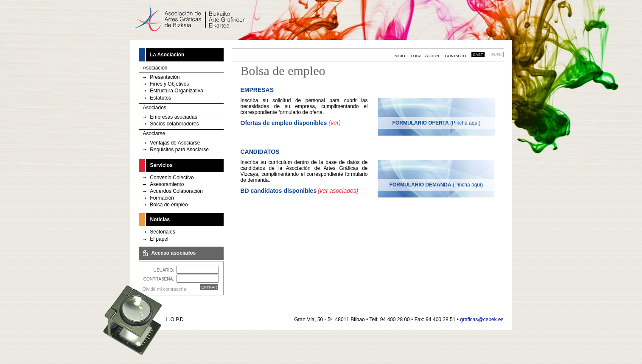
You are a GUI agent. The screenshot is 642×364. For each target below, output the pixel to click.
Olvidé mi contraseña (164, 289)
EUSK (497, 55)
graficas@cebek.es (482, 320)
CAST (478, 55)
